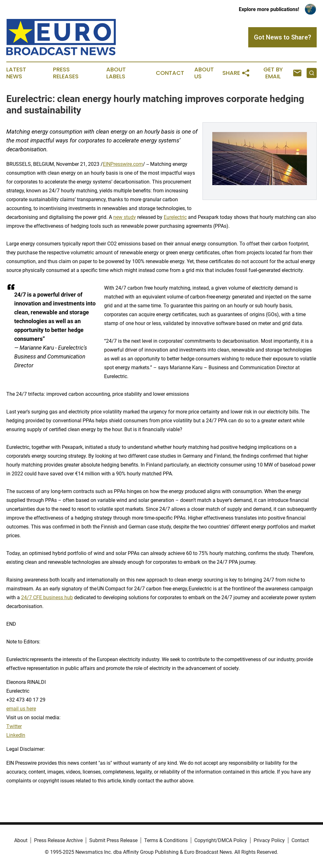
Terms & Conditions (166, 840)
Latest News (16, 73)
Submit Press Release (113, 840)
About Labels (116, 73)
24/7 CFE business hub (47, 597)
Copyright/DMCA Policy (221, 840)
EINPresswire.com (123, 164)
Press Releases (66, 73)
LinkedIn (16, 735)
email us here (21, 709)
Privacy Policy (269, 840)
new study (125, 217)
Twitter (14, 726)
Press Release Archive (58, 840)
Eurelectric (175, 217)
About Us (204, 73)
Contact (170, 73)
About (21, 840)
